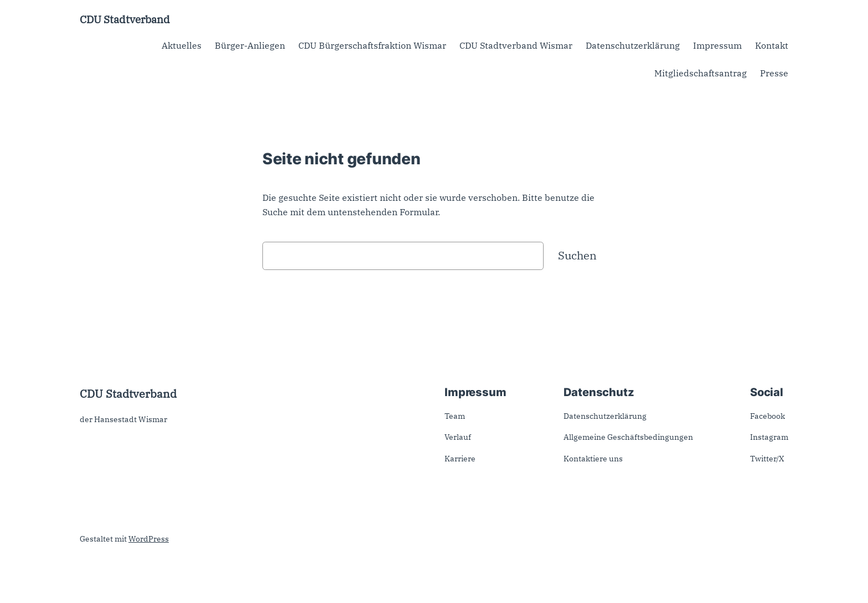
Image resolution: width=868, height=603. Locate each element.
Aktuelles (182, 45)
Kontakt (772, 45)
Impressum (717, 45)
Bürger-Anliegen (250, 45)
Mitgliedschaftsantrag (701, 73)
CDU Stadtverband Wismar (516, 45)
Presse (774, 73)
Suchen (577, 255)
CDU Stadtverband (125, 19)
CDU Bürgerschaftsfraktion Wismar (372, 45)
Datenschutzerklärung (633, 45)
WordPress (149, 539)
